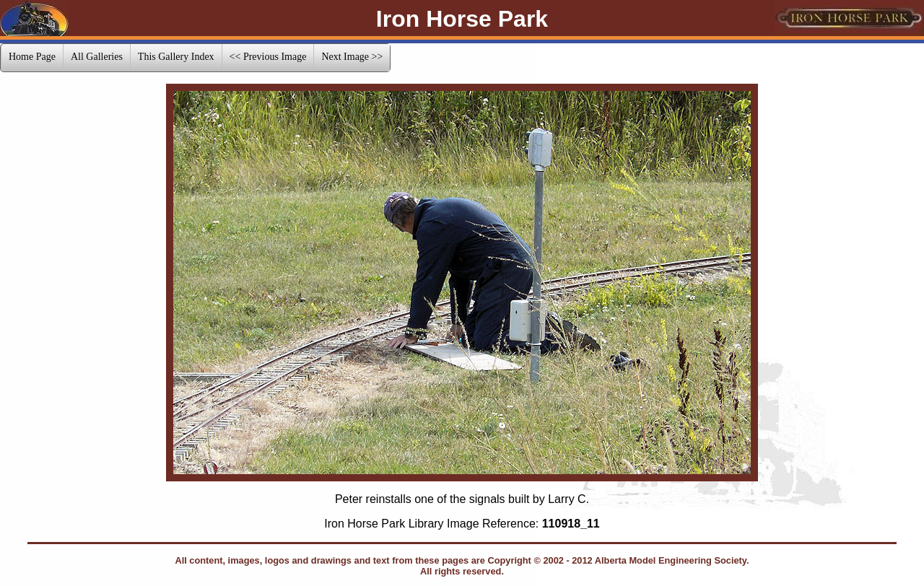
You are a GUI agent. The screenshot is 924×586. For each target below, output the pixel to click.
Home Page (32, 57)
